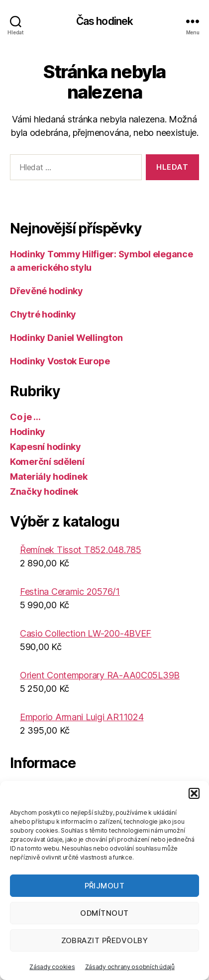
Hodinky (28, 432)
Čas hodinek (104, 21)
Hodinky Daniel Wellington (66, 338)
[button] (194, 793)
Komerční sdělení (47, 462)
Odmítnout (104, 913)
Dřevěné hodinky (47, 291)
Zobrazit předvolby (105, 940)
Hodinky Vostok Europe (60, 361)
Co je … (25, 417)
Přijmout (105, 886)
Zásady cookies (52, 967)
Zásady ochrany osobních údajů (130, 967)
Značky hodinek (44, 491)
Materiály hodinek (49, 477)
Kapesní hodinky (46, 447)
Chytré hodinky (43, 314)
